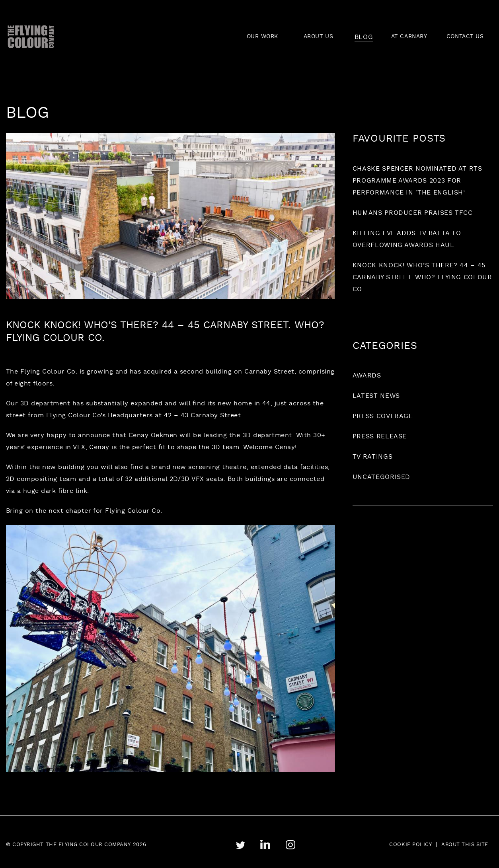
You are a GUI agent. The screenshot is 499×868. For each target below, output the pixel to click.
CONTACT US (465, 37)
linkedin (265, 845)
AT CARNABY (409, 37)
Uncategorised (381, 477)
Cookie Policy (410, 845)
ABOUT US (318, 37)
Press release (380, 437)
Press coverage (383, 416)
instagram (290, 845)
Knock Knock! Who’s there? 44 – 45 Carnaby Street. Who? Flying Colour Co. (422, 278)
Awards (367, 376)
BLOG (364, 37)
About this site (465, 845)
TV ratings (372, 457)
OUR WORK (262, 37)
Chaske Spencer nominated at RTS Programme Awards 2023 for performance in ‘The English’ (417, 181)
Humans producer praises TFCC (413, 213)
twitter (240, 845)
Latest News (376, 396)
